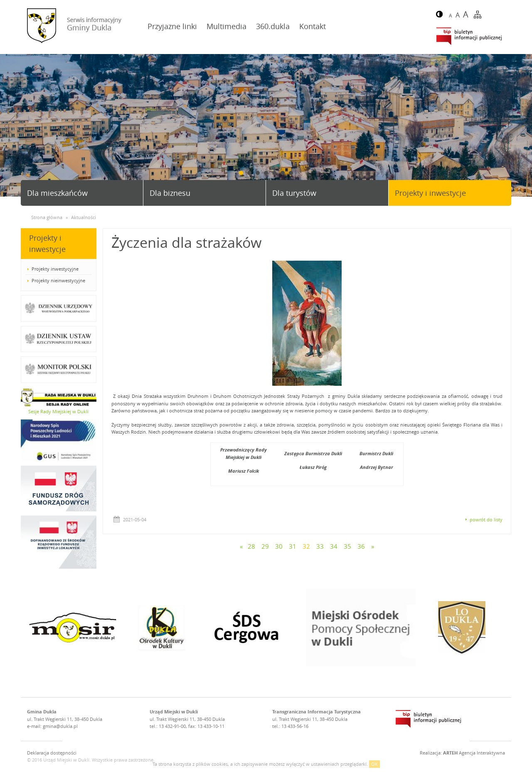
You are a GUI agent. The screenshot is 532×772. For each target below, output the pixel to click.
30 (279, 546)
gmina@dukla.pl (60, 726)
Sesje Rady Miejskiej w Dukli (58, 411)
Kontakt (313, 26)
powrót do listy (486, 519)
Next (522, 126)
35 (347, 546)
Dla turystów (294, 193)
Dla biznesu (170, 193)
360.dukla (273, 26)
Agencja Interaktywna (474, 753)
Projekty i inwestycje (430, 193)
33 (320, 546)
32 (306, 546)
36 (361, 546)
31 (293, 546)
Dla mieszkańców (57, 193)
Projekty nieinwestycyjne (58, 280)
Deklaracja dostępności (52, 753)
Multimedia (227, 26)
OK (374, 764)
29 (265, 546)
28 (251, 546)
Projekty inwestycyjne (55, 269)
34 (334, 546)
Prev (10, 126)
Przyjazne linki (172, 26)
